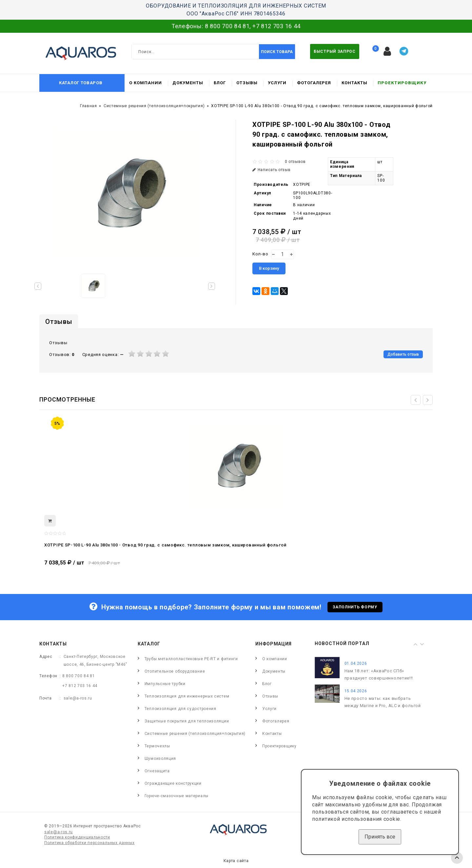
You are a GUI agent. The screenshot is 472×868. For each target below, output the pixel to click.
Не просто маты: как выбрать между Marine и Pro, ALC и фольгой (383, 702)
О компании (146, 83)
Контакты (354, 83)
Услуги (277, 83)
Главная (88, 106)
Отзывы (247, 83)
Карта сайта (236, 861)
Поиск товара (277, 52)
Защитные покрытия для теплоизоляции (187, 721)
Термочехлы (157, 746)
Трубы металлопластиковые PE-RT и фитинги (191, 659)
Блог (220, 83)
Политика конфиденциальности (77, 837)
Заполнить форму (355, 607)
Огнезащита (157, 771)
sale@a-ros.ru (78, 698)
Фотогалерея (314, 83)
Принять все (380, 837)
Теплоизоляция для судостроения (180, 709)
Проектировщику (402, 83)
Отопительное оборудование (175, 671)
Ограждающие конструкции (173, 783)
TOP (457, 858)
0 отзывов (295, 162)
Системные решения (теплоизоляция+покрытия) (154, 106)
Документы (188, 83)
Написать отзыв (272, 170)
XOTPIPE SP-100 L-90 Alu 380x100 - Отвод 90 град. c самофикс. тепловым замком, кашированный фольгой (165, 545)
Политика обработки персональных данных (89, 843)
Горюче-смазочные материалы (177, 796)
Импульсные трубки (165, 684)
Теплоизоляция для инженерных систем (187, 696)
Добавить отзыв (403, 354)
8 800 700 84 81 (227, 26)
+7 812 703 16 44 (276, 26)
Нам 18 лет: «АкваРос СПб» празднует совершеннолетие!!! (379, 674)
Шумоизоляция (160, 759)
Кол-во (260, 254)
